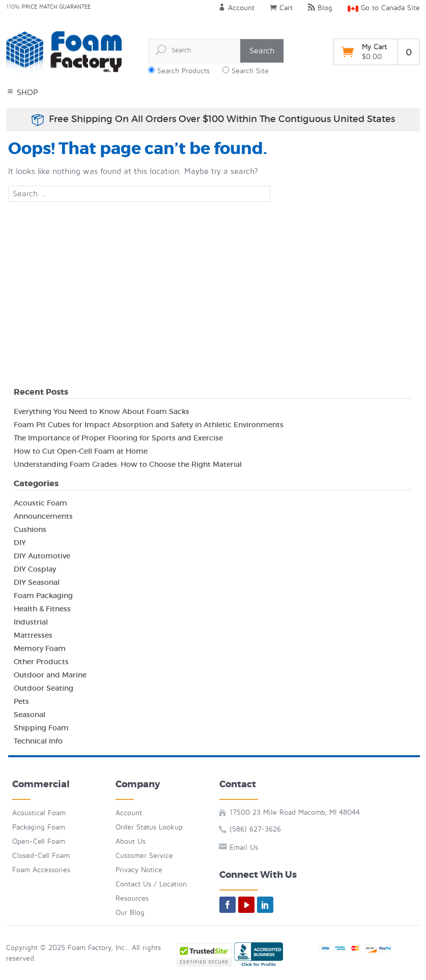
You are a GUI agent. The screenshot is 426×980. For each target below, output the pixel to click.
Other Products (41, 662)
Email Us (244, 848)
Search (262, 51)
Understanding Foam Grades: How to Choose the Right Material (128, 464)
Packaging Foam (39, 827)
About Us (131, 841)
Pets (21, 701)
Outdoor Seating (44, 688)
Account (236, 8)
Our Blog (130, 913)
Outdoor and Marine (50, 675)
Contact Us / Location (151, 884)
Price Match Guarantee (56, 7)
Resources (132, 898)
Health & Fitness (42, 609)
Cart (281, 8)
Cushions (30, 529)
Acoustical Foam (39, 813)
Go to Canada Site (384, 8)
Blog (320, 8)
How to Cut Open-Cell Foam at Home (81, 451)
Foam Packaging (43, 596)
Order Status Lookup (149, 827)
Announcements (43, 516)
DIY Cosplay (35, 569)
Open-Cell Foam (39, 841)
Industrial (31, 622)
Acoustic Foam (40, 503)
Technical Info (38, 741)
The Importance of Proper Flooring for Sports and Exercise (118, 438)
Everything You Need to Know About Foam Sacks (102, 411)
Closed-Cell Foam (41, 856)
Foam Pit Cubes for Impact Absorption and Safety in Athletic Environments (149, 425)
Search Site (250, 71)
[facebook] (228, 905)
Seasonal (30, 715)
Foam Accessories (41, 870)
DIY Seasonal (37, 582)
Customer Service (144, 856)
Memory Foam (40, 648)
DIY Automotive (42, 556)
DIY (20, 543)
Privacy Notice (139, 870)
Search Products (183, 71)
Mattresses (33, 635)
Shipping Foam (41, 728)
